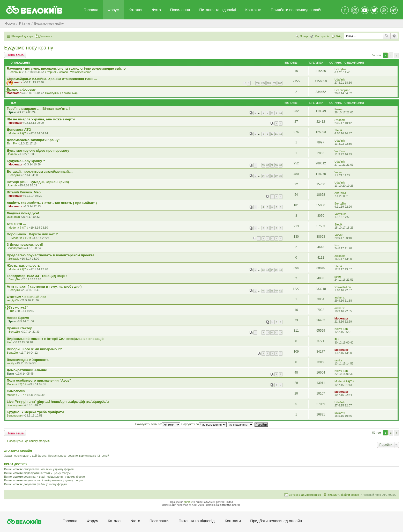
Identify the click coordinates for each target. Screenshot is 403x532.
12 (281, 134)
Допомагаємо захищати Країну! (33, 140)
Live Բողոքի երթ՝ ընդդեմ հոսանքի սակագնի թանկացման (58, 402)
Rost (337, 245)
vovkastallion (343, 287)
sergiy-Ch (13, 300)
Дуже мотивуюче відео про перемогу (38, 151)
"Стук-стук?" (17, 307)
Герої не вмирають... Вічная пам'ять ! (38, 109)
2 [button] (391, 55)
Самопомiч (16, 391)
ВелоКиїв (15, 72)
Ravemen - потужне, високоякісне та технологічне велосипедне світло (66, 68)
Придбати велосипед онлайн (296, 10)
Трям (12, 112)
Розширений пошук (394, 36)
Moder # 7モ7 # (18, 133)
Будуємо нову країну (29, 48)
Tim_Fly (12, 143)
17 (268, 176)
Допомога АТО (19, 130)
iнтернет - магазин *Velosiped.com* (68, 72)
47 (268, 291)
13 (268, 270)
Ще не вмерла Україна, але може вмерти (41, 119)
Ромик (339, 109)
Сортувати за (204, 424)
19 (276, 176)
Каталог (136, 10)
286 (275, 83)
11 (276, 134)
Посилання (180, 10)
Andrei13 (340, 193)
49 (276, 291)
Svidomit (340, 120)
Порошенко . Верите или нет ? (32, 234)
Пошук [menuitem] (304, 36)
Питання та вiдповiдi (218, 10)
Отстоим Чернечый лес (27, 297)
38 (276, 165)
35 (263, 165)
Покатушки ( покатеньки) (61, 93)
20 (281, 176)
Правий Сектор (20, 328)
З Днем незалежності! (25, 245)
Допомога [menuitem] (46, 36)
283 (258, 83)
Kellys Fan (341, 329)
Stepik (338, 130)
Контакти (253, 10)
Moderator (16, 82)
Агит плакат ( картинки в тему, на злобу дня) (44, 286)
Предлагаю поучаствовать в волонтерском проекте (51, 255)
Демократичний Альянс (27, 370)
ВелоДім (340, 69)
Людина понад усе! (23, 213)
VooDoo (339, 151)
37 (272, 165)
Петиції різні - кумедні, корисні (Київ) (38, 182)
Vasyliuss (340, 214)
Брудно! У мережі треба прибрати (35, 412)
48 (272, 291)
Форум (114, 10)
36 (268, 165)
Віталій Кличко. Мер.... (26, 192)
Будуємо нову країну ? (26, 161)
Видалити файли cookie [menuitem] (343, 495)
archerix (339, 297)
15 (276, 270)
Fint (9, 342)
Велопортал (342, 90)
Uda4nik (340, 79)
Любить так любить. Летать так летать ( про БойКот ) (52, 203)
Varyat (338, 172)
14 (272, 270)
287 (280, 83)
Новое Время (18, 318)
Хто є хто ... (16, 224)
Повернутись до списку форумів (28, 441)
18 (272, 176)
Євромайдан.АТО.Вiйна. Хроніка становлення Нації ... (52, 79)
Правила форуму (21, 89)
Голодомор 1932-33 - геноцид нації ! (37, 276)
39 (281, 165)
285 (269, 83)
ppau (338, 276)
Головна (91, 10)
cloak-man (13, 217)
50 (281, 291)
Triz (12, 311)
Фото (156, 10)
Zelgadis (14, 259)
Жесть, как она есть (23, 265)
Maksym (340, 413)
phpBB (188, 502)
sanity (10, 363)
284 (263, 83)
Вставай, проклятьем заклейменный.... (40, 172)
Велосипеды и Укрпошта (28, 360)
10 (281, 113)
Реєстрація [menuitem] (322, 36)
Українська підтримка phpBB (223, 505)
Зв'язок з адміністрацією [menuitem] (305, 495)
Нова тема (15, 55)
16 (263, 176)
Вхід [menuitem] (339, 36)
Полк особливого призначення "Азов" (39, 380)
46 (263, 291)
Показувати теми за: (158, 424)
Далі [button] (396, 56)
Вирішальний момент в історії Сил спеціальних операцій (55, 339)
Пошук (387, 36)
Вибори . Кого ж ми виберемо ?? (34, 349)
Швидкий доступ (22, 36)
